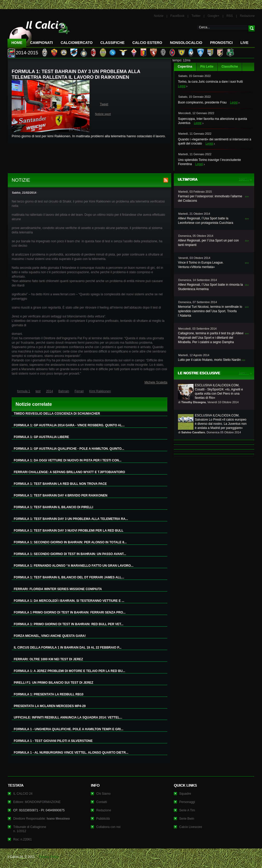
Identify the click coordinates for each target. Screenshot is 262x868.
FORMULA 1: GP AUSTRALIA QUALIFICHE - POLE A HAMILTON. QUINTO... (69, 449)
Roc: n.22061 (22, 839)
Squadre (185, 794)
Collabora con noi (108, 827)
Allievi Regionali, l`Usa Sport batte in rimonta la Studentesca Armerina (210, 287)
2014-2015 (27, 53)
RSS (230, 16)
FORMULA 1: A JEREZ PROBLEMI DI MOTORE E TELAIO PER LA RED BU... (69, 671)
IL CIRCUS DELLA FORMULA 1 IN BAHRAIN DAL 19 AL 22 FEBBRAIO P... (68, 648)
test (38, 391)
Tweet (104, 104)
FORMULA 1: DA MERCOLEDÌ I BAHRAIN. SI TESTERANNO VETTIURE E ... (69, 601)
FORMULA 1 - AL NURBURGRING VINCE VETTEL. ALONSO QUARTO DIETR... (71, 753)
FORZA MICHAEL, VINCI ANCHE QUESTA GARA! (50, 636)
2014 (49, 391)
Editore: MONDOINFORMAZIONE (37, 802)
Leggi (182, 86)
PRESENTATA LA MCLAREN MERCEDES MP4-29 (50, 706)
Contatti (102, 802)
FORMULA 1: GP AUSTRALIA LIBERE (41, 437)
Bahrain (64, 391)
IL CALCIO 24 (23, 794)
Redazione (247, 16)
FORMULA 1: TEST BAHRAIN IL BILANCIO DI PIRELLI (53, 507)
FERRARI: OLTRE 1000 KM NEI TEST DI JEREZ (48, 659)
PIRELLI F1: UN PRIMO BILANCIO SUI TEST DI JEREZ (54, 683)
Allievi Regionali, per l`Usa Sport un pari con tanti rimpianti (208, 243)
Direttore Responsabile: (42, 819)
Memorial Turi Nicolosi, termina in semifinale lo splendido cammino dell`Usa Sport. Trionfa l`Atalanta (210, 311)
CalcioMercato (77, 43)
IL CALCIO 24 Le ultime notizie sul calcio (39, 33)
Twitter (196, 16)
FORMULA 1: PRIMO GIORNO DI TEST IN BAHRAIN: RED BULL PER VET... (69, 624)
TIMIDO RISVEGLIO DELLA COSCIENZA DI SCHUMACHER (57, 414)
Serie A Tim (187, 810)
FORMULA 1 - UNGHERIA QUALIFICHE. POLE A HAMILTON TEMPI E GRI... (68, 729)
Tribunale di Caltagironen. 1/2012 (30, 829)
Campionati (42, 43)
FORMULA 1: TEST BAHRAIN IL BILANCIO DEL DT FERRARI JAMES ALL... (69, 577)
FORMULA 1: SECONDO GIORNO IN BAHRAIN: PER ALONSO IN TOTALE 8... (70, 542)
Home (17, 43)
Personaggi (187, 802)
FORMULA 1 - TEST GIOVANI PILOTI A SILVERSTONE (53, 741)
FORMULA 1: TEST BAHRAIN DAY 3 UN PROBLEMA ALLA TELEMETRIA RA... (71, 519)
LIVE (244, 43)
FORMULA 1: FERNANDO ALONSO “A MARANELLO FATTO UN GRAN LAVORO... (74, 566)
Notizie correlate (34, 404)
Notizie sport (103, 114)
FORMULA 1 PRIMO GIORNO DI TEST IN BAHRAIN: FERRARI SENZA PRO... (70, 612)
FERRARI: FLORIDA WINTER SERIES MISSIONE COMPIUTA (58, 589)
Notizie (159, 16)
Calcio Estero (147, 43)
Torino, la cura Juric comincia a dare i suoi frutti (210, 82)
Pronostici (221, 43)
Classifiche (230, 67)
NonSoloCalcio (186, 43)
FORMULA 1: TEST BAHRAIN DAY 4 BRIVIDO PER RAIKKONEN (61, 495)
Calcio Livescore (191, 827)
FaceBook (177, 16)
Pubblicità (103, 819)
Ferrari (79, 391)
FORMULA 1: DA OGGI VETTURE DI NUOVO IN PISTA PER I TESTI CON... (68, 460)
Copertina (185, 67)
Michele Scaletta (156, 382)
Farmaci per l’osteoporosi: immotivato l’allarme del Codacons (210, 198)
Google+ (213, 16)
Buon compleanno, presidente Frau (202, 102)
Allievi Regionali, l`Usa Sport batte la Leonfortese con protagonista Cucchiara (206, 221)
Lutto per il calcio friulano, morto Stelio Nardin (209, 360)
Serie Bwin (187, 819)
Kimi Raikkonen (100, 391)
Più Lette (207, 67)
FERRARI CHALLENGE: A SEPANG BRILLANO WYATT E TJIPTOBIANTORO (69, 472)
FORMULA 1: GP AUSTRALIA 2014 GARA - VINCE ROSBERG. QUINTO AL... (69, 425)
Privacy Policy (49, 857)
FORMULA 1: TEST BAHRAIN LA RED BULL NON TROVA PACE (60, 484)
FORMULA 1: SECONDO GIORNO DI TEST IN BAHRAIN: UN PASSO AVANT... (70, 554)
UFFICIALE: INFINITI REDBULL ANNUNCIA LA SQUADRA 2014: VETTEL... (68, 717)
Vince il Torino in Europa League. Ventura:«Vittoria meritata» (201, 265)
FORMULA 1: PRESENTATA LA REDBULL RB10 (49, 694)
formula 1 (24, 391)
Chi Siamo (103, 794)
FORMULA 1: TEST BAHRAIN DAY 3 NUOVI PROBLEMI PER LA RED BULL (68, 531)
